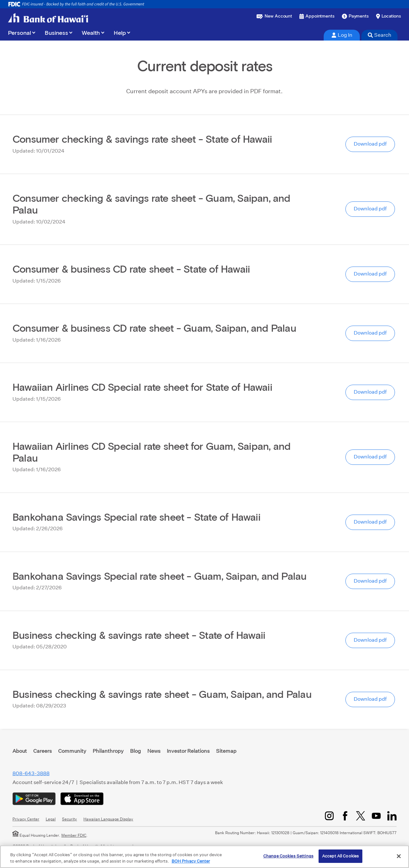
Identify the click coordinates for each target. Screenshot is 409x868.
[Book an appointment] (317, 16)
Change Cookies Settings (288, 856)
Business (56, 33)
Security (69, 819)
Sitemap (226, 751)
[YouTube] (376, 816)
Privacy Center (26, 819)
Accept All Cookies (340, 856)
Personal (19, 33)
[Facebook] (345, 816)
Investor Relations (188, 751)
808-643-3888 (31, 773)
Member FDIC (74, 835)
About (20, 751)
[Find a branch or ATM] (389, 16)
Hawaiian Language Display (108, 819)
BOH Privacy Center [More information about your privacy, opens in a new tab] (191, 861)
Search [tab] (380, 35)
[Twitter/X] (361, 816)
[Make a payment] (355, 16)
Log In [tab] (342, 35)
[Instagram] (329, 816)
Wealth (91, 33)
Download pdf (370, 144)
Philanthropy (108, 751)
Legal (51, 819)
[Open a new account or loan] (274, 16)
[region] (204, 857)
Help (120, 33)
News (154, 751)
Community (72, 751)
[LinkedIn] (392, 816)
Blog (135, 751)
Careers (42, 751)
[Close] (399, 856)
